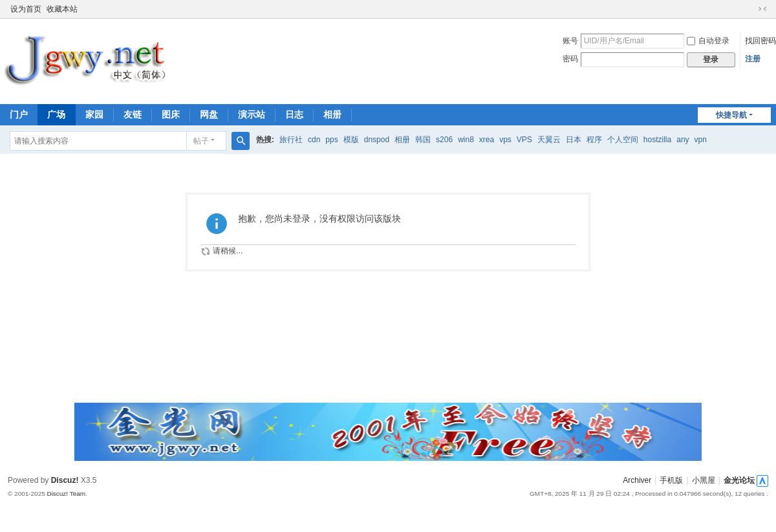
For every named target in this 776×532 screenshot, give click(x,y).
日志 (294, 114)
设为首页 (26, 9)
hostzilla (657, 140)
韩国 (423, 140)
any (683, 140)
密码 (570, 59)
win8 (466, 140)
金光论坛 (739, 480)
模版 (351, 140)
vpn (701, 140)
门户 (19, 114)
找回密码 (760, 41)
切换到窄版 (762, 9)
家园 (94, 114)
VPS (524, 140)
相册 (332, 114)
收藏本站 (62, 9)
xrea (487, 140)
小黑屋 (704, 480)
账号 (570, 41)
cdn (314, 140)
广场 (56, 114)
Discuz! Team (66, 494)
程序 (594, 140)
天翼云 (549, 140)
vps (505, 140)
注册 (753, 59)
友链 (133, 114)
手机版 (671, 480)
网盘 (209, 114)
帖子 (201, 141)
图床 (171, 114)
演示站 (252, 114)
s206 (444, 140)
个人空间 (623, 140)
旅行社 (291, 140)
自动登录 (708, 41)
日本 (574, 140)
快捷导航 (731, 115)
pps (331, 140)
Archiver (637, 480)
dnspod (377, 140)
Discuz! (65, 480)
